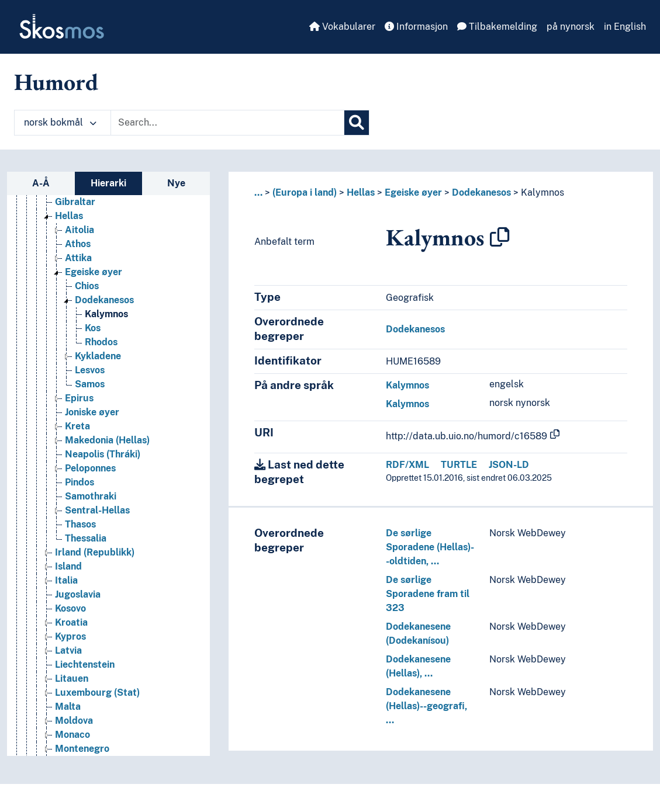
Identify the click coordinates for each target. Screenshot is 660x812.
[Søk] (357, 123)
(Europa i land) (305, 192)
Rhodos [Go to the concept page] (101, 342)
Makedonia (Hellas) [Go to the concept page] (107, 440)
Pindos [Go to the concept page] (80, 482)
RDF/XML (407, 465)
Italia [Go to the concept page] (66, 580)
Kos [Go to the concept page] (93, 328)
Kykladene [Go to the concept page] (98, 356)
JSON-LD (509, 465)
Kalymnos (542, 192)
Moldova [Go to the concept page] (74, 721)
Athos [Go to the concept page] (78, 244)
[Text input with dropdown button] (227, 123)
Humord (56, 82)
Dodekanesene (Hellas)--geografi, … (426, 706)
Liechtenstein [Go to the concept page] (85, 664)
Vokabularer (342, 27)
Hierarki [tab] (108, 183)
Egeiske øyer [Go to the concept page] (94, 272)
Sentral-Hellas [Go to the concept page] (97, 510)
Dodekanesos (481, 192)
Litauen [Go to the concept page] (72, 679)
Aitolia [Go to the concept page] (80, 230)
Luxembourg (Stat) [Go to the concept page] (97, 693)
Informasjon (416, 27)
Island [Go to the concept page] (68, 566)
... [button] (258, 192)
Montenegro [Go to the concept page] (82, 749)
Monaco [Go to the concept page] (72, 735)
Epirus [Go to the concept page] (79, 398)
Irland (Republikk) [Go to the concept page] (95, 552)
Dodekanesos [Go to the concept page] (104, 300)
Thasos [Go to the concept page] (80, 524)
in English (625, 27)
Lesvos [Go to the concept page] (90, 370)
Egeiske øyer (413, 192)
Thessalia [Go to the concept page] (86, 538)
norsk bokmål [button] (60, 122)
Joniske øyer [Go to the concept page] (92, 412)
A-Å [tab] (41, 183)
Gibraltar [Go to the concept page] (75, 202)
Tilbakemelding (497, 27)
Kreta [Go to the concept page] (77, 426)
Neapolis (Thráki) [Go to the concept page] (103, 454)
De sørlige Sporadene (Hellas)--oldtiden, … (430, 547)
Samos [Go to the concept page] (90, 384)
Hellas (361, 192)
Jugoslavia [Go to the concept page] (78, 594)
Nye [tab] (176, 183)
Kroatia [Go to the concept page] (71, 622)
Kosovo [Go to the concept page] (70, 608)
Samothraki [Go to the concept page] (91, 496)
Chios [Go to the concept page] (87, 286)
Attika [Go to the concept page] (78, 258)
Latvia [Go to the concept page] (68, 650)
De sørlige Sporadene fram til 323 (428, 594)
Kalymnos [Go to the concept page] (106, 314)
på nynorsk (571, 27)
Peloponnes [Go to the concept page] (90, 468)
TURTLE (459, 465)
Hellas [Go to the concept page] (69, 216)
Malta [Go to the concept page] (68, 707)
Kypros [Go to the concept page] (70, 636)
